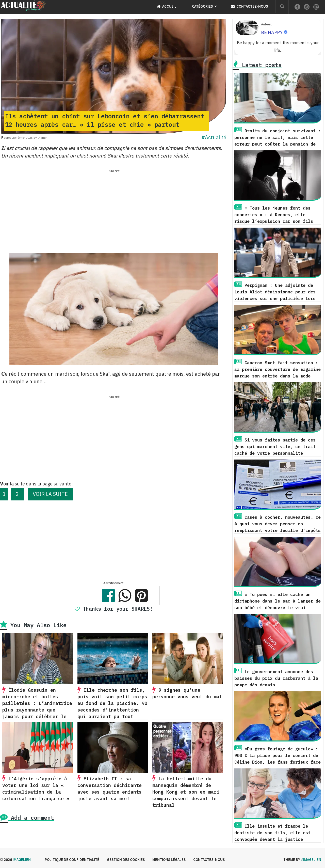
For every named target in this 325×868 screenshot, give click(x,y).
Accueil (167, 6)
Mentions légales (169, 859)
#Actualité (214, 137)
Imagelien (22, 859)
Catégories (202, 6)
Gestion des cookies (126, 859)
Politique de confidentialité (72, 859)
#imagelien (311, 859)
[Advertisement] (114, 210)
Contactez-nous (249, 6)
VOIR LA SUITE (50, 494)
